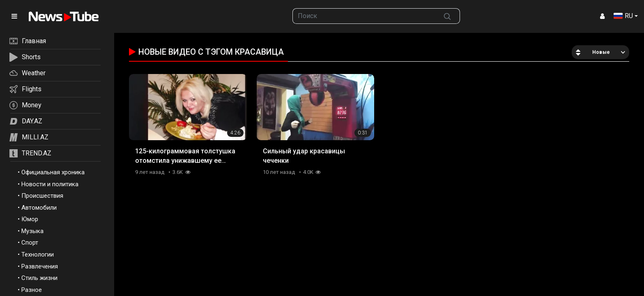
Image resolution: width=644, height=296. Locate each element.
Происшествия (42, 196)
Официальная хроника (53, 172)
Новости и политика (50, 184)
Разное (32, 290)
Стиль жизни (39, 278)
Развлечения (40, 266)
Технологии (38, 254)
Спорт (30, 243)
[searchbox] (364, 16)
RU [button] (623, 16)
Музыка (32, 231)
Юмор (30, 219)
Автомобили (39, 208)
